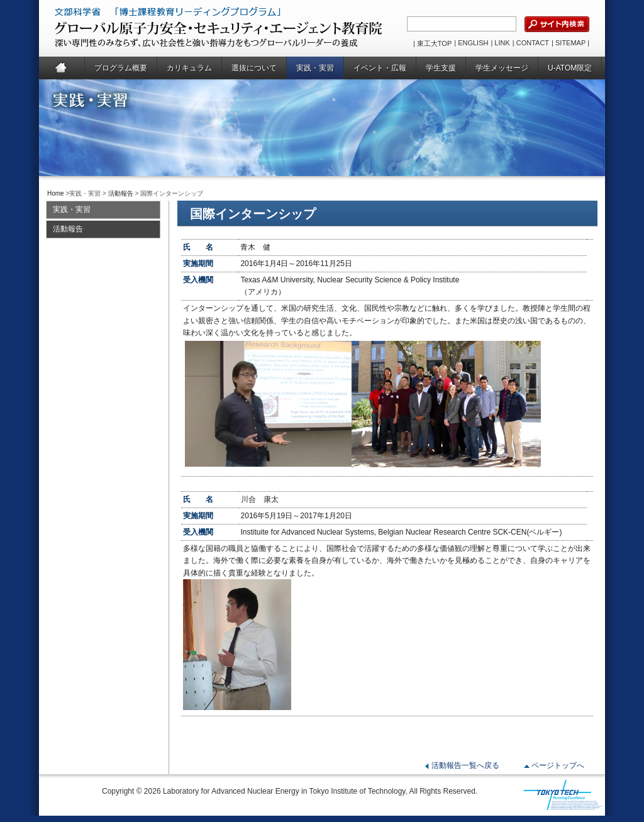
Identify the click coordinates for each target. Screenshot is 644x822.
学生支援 (441, 68)
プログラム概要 (121, 68)
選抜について (254, 68)
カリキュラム (189, 68)
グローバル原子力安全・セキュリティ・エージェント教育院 (187, 28)
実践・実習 (315, 68)
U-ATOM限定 (570, 68)
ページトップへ (558, 765)
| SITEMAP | (570, 43)
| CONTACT (531, 43)
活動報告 (121, 193)
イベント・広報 (380, 68)
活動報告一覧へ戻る (465, 765)
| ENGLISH (471, 43)
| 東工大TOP (432, 43)
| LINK (500, 43)
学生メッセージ (502, 68)
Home (62, 68)
